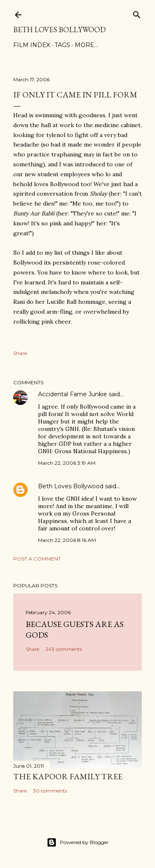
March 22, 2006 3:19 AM (67, 463)
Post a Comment (37, 559)
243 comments (64, 649)
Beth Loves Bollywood (60, 30)
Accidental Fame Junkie (73, 394)
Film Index (32, 45)
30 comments (50, 791)
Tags (62, 45)
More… (86, 45)
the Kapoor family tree (68, 776)
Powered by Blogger (78, 842)
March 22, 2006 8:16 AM (67, 540)
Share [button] (20, 353)
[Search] (137, 13)
